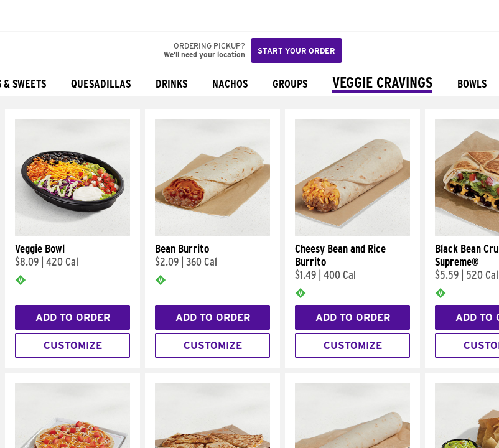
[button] (51, 16)
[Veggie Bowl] (72, 233)
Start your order (296, 51)
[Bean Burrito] (212, 233)
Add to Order (73, 318)
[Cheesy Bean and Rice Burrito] (352, 233)
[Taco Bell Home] (22, 16)
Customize (73, 346)
